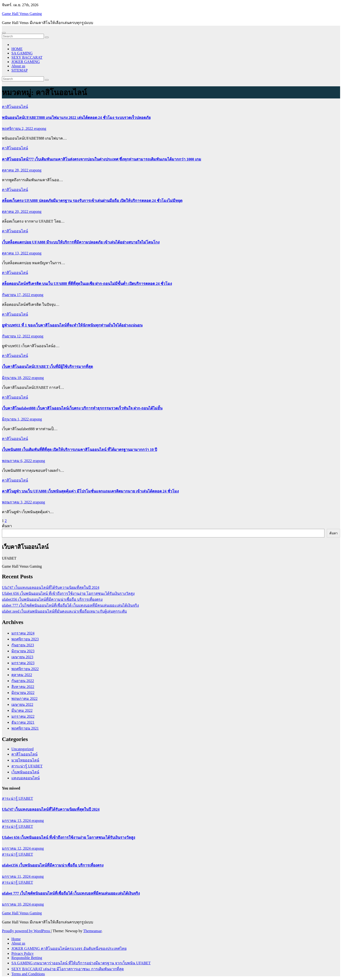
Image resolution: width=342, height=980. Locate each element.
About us (18, 66)
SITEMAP (19, 70)
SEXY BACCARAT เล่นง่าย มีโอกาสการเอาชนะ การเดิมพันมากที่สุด (68, 969)
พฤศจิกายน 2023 (25, 639)
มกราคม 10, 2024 (17, 904)
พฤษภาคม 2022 (24, 699)
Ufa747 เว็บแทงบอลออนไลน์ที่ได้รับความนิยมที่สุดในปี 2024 (51, 588)
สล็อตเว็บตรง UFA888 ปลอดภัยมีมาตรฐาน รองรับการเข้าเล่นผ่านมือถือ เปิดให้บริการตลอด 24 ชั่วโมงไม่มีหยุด (92, 201)
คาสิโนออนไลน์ (15, 107)
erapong (40, 129)
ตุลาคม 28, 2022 (16, 170)
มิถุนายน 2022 (23, 693)
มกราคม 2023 (23, 663)
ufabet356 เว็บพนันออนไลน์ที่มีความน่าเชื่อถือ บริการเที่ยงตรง (52, 599)
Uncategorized (22, 749)
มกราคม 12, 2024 (17, 848)
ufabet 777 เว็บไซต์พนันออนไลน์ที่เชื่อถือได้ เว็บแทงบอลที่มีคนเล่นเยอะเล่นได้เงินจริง (70, 605)
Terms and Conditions (28, 974)
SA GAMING (22, 53)
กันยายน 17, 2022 (17, 295)
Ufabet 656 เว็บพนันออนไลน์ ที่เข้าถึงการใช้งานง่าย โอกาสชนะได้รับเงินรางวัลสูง (68, 593)
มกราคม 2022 (23, 716)
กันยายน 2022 (23, 681)
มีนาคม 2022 (22, 710)
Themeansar (92, 931)
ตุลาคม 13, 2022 (16, 253)
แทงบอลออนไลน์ (26, 778)
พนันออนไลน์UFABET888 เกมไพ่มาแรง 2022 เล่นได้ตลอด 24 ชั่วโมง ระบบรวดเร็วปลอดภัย (76, 118)
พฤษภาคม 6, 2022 (17, 461)
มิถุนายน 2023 (23, 651)
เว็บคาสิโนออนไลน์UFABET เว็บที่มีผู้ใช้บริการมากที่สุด (47, 367)
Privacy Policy (23, 953)
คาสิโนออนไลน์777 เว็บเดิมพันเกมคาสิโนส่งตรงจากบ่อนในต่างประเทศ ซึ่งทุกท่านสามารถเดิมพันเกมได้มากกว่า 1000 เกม (102, 159)
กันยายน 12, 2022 (17, 336)
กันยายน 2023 (23, 645)
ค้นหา (7, 526)
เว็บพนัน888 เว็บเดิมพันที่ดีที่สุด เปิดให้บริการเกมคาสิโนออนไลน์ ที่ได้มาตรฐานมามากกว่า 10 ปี (79, 450)
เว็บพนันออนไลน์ (25, 772)
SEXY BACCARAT (27, 57)
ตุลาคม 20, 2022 (16, 212)
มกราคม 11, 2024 (17, 876)
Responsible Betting (27, 958)
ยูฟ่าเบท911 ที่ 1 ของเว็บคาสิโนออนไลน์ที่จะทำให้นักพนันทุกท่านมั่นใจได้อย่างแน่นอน (72, 325)
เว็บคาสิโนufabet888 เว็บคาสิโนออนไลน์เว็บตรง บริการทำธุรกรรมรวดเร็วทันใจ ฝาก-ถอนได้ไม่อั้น (82, 408)
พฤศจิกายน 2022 (25, 669)
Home (16, 939)
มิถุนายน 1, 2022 (16, 419)
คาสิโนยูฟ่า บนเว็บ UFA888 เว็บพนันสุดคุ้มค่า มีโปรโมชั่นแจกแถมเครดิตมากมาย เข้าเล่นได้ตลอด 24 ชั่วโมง (90, 491)
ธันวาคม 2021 (23, 722)
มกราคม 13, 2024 (17, 821)
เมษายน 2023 (22, 657)
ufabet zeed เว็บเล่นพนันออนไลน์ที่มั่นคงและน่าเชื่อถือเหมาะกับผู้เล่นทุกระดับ (64, 611)
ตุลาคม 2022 (22, 675)
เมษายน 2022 (22, 705)
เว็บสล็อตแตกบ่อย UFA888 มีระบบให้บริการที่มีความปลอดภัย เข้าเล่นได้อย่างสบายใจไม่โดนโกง (81, 242)
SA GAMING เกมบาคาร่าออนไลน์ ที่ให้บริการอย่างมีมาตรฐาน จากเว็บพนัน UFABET (81, 963)
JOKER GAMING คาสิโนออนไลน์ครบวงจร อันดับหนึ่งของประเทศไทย (69, 948)
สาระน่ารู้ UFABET (27, 766)
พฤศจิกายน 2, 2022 (18, 129)
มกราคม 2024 (23, 633)
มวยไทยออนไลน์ (25, 760)
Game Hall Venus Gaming (22, 14)
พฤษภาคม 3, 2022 (17, 502)
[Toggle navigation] (4, 33)
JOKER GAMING (26, 62)
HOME (17, 49)
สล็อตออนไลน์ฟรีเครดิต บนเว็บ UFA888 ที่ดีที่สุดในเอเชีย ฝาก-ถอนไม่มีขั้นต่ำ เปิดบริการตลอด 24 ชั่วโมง (87, 284)
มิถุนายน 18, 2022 (17, 378)
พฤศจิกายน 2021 (25, 728)
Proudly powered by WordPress (26, 931)
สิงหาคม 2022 (23, 687)
